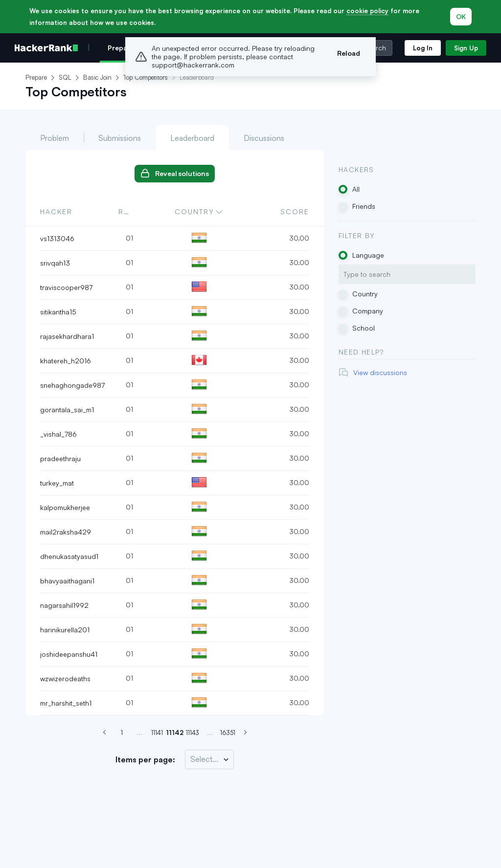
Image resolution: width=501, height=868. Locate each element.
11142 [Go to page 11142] (175, 733)
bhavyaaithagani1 (67, 581)
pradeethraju (60, 458)
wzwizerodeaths (65, 679)
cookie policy (367, 11)
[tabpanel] (175, 433)
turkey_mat (57, 483)
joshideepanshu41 (69, 654)
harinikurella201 (65, 630)
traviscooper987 (66, 287)
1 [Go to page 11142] (122, 733)
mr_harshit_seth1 (66, 703)
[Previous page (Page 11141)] (104, 733)
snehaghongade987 (72, 385)
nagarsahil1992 (64, 605)
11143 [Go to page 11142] (193, 733)
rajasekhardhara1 (67, 336)
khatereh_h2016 (66, 361)
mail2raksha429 (66, 532)
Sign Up (466, 48)
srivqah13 (55, 263)
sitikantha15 (58, 312)
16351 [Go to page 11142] (228, 733)
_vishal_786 (58, 434)
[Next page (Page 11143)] (245, 733)
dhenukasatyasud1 (69, 556)
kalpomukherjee (65, 507)
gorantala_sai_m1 (67, 410)
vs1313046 (57, 238)
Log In (423, 48)
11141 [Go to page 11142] (157, 733)
